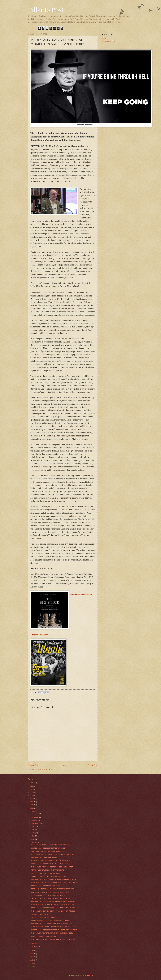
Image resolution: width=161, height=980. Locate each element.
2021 (32, 799)
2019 (32, 805)
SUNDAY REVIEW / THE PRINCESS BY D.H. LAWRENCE (50, 861)
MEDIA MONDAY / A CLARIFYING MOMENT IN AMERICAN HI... (52, 924)
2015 (32, 954)
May (33, 836)
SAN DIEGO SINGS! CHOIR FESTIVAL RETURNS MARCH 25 (52, 898)
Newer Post (33, 765)
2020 (32, 802)
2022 (32, 795)
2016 (32, 951)
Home (63, 765)
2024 (32, 789)
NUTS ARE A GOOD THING (40, 914)
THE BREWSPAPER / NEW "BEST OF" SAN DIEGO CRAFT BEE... (53, 911)
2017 (32, 811)
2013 (32, 960)
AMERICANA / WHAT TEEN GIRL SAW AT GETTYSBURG (50, 920)
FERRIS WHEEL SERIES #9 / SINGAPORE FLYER (48, 895)
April (33, 839)
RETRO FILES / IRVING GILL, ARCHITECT (45, 917)
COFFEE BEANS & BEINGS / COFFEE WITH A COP (49, 848)
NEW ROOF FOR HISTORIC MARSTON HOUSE (47, 851)
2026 (32, 783)
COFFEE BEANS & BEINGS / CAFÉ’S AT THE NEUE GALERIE (52, 864)
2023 (32, 792)
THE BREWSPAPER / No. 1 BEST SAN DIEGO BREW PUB (51, 845)
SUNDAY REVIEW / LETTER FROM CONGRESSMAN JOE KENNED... (55, 883)
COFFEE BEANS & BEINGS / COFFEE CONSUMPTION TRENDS (53, 908)
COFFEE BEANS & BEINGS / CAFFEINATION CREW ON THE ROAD (54, 930)
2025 (32, 786)
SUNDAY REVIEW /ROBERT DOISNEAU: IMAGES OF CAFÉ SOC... (54, 927)
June (33, 833)
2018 (32, 808)
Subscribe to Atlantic (40, 635)
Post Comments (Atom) (45, 770)
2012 (32, 963)
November (35, 817)
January (34, 947)
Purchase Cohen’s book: (81, 595)
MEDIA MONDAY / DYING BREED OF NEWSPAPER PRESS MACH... (54, 879)
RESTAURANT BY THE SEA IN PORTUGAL (46, 873)
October (34, 820)
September (35, 823)
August (34, 827)
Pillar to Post (46, 10)
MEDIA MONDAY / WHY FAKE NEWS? (44, 857)
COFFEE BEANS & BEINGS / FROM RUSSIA (46, 886)
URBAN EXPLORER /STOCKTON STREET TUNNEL (49, 876)
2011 (32, 966)
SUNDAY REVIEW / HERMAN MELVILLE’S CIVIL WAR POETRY (52, 905)
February (35, 943)
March (34, 842)
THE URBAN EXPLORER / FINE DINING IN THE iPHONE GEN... (53, 854)
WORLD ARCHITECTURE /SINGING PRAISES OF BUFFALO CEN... (54, 939)
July (33, 830)
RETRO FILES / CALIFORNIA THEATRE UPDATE (48, 870)
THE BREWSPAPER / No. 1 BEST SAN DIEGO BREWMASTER (52, 867)
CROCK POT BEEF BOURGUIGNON (43, 936)
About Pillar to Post (108, 41)
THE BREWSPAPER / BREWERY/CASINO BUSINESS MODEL (52, 933)
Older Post (93, 765)
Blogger (91, 976)
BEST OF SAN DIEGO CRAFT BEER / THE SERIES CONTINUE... (53, 889)
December (35, 814)
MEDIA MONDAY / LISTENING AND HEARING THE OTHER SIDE (53, 902)
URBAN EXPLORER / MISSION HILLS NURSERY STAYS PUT (52, 892)
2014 (32, 957)
